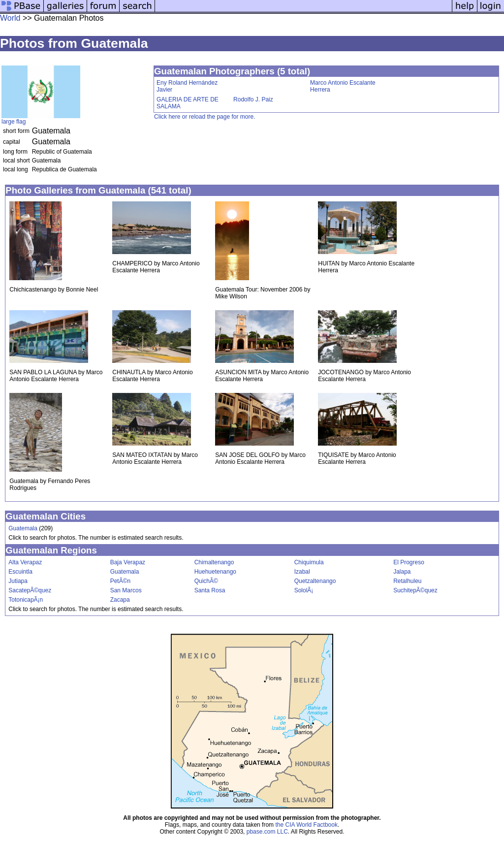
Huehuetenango (215, 572)
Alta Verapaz (25, 562)
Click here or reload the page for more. (205, 117)
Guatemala (23, 528)
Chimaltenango (214, 562)
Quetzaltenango (315, 581)
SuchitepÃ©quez (415, 590)
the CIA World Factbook (306, 825)
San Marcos (126, 590)
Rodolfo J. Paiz (253, 99)
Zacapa (120, 600)
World (10, 18)
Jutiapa (18, 581)
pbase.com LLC (267, 832)
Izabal (302, 572)
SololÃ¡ (304, 590)
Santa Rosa (210, 590)
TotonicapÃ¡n (26, 600)
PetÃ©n (121, 581)
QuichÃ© (206, 581)
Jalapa (402, 572)
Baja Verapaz (128, 562)
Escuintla (20, 572)
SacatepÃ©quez (30, 590)
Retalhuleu (407, 581)
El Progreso (409, 562)
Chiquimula (309, 562)
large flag (14, 122)
